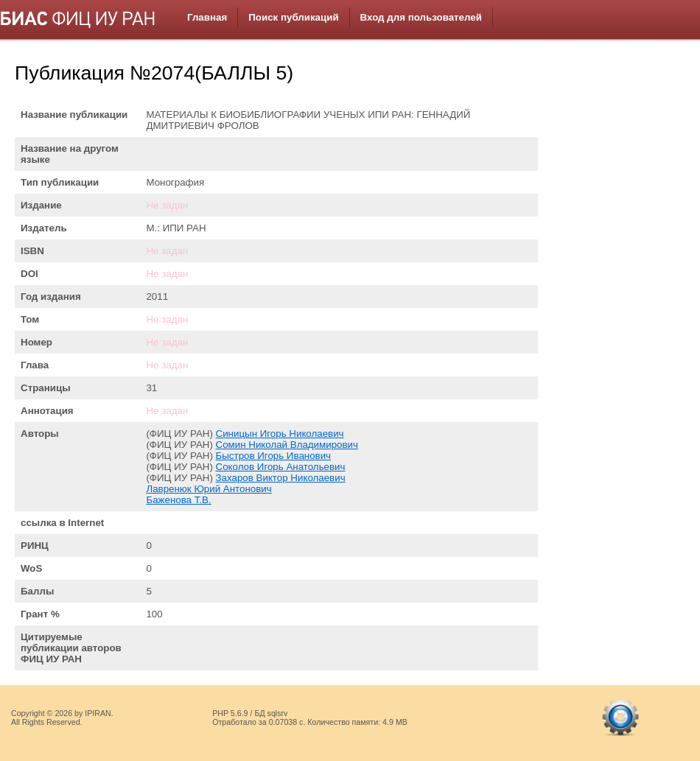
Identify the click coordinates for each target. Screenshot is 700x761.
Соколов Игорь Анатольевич (281, 467)
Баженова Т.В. (178, 500)
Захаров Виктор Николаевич (281, 478)
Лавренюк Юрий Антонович (209, 489)
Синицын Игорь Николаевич (280, 434)
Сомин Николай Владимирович (287, 445)
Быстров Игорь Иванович (274, 456)
